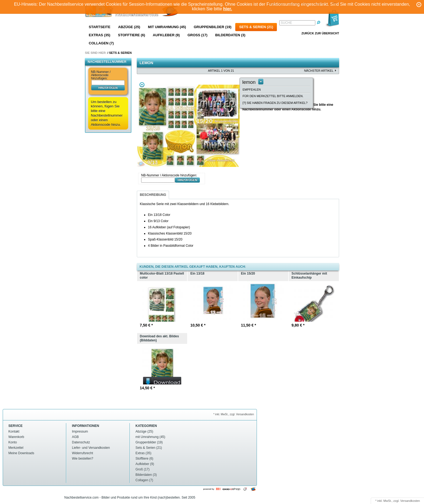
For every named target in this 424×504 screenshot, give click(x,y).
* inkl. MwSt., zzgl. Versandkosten (234, 414)
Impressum (80, 431)
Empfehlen (252, 90)
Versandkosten (410, 501)
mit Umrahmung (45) (167, 27)
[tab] (153, 195)
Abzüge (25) (129, 27)
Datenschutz (81, 442)
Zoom (142, 85)
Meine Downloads (21, 453)
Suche (286, 23)
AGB (75, 437)
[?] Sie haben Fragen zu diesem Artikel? (275, 103)
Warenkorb (16, 437)
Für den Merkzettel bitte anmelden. (273, 96)
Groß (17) (197, 35)
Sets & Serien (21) (256, 27)
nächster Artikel (319, 71)
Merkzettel (16, 448)
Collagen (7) (101, 43)
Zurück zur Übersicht (320, 33)
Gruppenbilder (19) (212, 27)
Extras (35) (99, 35)
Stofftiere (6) (131, 35)
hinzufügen (108, 87)
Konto (13, 442)
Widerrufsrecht (82, 453)
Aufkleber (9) (166, 35)
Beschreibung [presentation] (153, 195)
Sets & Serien (120, 53)
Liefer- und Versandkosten (91, 448)
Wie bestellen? (83, 459)
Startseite (100, 27)
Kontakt (14, 431)
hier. (228, 9)
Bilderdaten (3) (230, 35)
